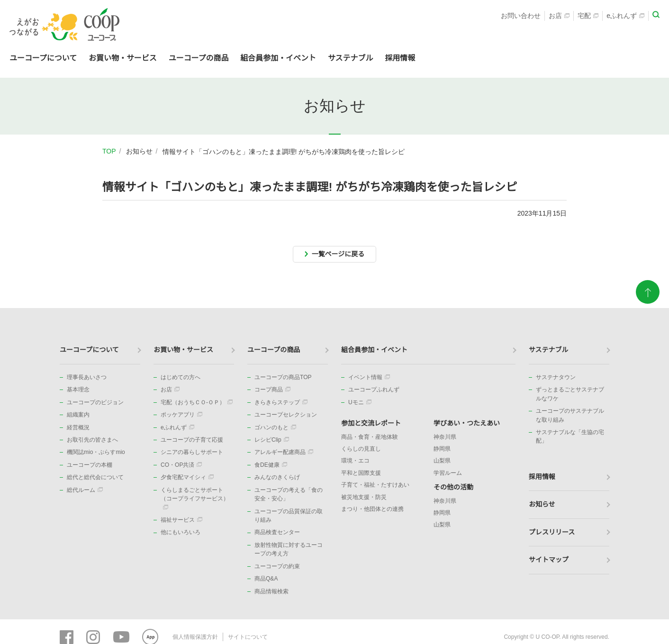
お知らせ (139, 151)
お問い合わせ (521, 17)
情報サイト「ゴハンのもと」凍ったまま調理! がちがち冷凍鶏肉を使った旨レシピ (284, 152)
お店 (559, 17)
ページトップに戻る (648, 304)
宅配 (588, 17)
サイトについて (248, 637)
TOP (109, 151)
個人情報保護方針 (195, 637)
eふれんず (625, 17)
